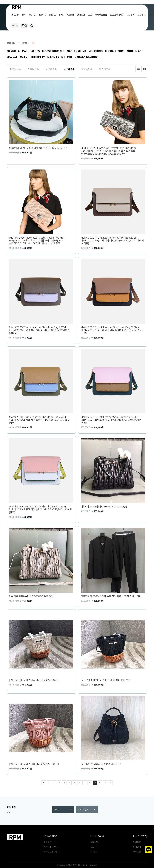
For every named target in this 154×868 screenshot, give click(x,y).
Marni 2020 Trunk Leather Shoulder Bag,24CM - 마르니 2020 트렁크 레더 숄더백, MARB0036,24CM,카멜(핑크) (111, 420)
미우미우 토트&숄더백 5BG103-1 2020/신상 (32, 596)
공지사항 (94, 842)
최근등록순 (15, 69)
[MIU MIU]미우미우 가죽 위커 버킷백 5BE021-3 (34, 680)
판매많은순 (33, 69)
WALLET (81, 15)
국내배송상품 (101, 15)
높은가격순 (69, 69)
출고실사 (141, 15)
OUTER (33, 15)
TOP (24, 15)
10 (99, 782)
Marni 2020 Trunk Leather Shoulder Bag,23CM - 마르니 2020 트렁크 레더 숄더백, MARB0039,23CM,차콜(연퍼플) (39, 330)
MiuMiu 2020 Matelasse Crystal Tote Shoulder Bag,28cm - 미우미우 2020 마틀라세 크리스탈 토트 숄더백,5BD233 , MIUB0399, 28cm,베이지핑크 (37, 241)
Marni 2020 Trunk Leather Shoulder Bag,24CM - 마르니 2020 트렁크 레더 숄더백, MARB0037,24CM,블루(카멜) (39, 420)
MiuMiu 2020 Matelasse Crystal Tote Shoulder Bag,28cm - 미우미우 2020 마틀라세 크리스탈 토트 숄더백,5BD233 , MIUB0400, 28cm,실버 (108, 151)
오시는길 (137, 851)
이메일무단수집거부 (52, 851)
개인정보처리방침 (51, 847)
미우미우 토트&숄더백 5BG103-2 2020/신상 (104, 507)
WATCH (70, 15)
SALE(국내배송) (117, 15)
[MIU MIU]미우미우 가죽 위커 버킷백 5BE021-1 (34, 764)
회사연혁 (137, 847)
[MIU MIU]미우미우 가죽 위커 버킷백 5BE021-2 (106, 680)
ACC (90, 15)
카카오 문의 (87, 809)
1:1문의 (131, 15)
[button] (32, 26)
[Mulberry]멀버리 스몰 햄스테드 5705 (101, 764)
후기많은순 (105, 69)
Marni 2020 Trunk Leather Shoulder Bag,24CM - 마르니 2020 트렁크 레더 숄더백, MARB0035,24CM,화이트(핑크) (40, 509)
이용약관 (48, 842)
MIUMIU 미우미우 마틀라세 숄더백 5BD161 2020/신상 (38, 148)
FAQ (63, 809)
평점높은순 (87, 69)
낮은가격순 (51, 69)
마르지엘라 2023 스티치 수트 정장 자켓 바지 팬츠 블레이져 (111, 596)
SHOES (53, 15)
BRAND (15, 15)
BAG (61, 15)
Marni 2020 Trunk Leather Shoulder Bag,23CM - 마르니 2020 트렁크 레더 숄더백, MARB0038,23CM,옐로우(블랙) (112, 330)
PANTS (43, 15)
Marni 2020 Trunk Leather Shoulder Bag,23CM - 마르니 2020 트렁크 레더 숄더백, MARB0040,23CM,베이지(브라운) (112, 241)
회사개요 (137, 842)
